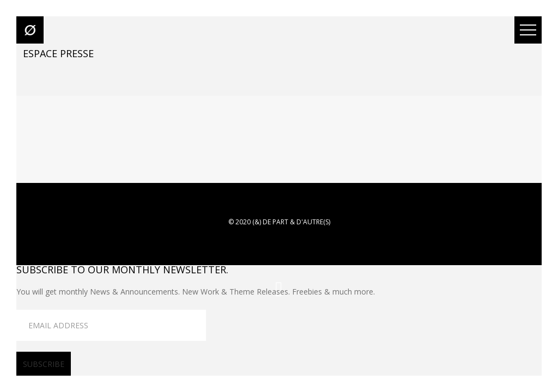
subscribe (44, 364)
